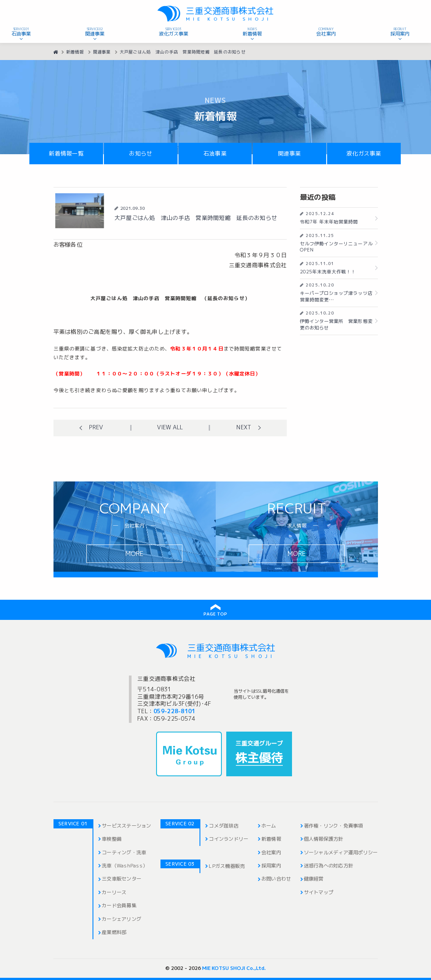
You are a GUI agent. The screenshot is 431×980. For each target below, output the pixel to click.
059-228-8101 (174, 711)
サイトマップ (319, 892)
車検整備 (112, 839)
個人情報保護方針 (324, 839)
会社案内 (271, 853)
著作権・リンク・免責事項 (333, 826)
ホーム (269, 826)
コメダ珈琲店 (224, 826)
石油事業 (215, 154)
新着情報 (271, 839)
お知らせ (141, 154)
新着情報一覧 (66, 154)
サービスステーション (126, 826)
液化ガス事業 (364, 154)
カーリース (114, 892)
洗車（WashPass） (125, 866)
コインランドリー (228, 839)
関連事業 (290, 154)
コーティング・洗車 (124, 853)
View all (170, 428)
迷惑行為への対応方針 (329, 866)
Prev (96, 428)
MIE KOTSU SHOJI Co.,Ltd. (234, 968)
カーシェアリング (121, 919)
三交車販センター (121, 879)
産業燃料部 (114, 932)
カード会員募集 (119, 906)
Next (244, 428)
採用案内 (271, 866)
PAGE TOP (215, 614)
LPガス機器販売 (227, 866)
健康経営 (314, 879)
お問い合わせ (276, 879)
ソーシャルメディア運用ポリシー (341, 853)
